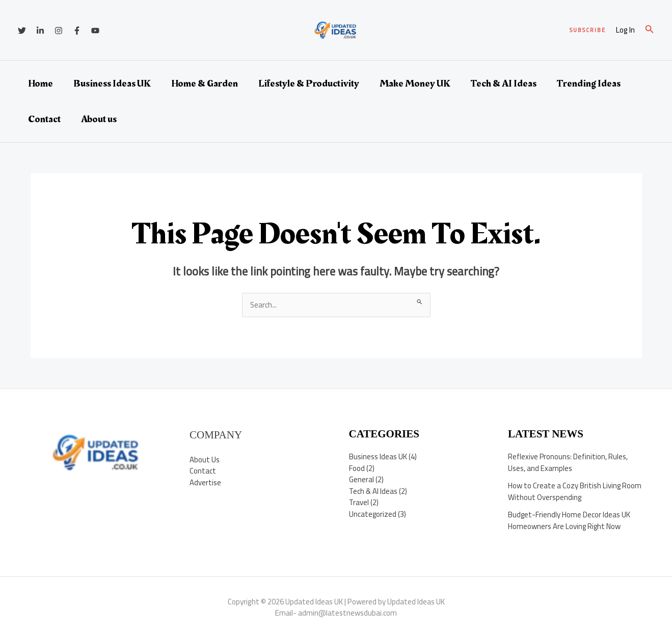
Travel (359, 503)
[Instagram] (59, 31)
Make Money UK (415, 84)
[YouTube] (95, 31)
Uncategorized (373, 514)
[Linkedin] (40, 31)
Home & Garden (205, 84)
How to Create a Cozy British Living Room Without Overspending (565, 492)
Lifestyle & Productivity (309, 84)
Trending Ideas (589, 84)
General (361, 480)
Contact (44, 119)
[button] (588, 30)
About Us (205, 460)
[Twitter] (22, 31)
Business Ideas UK (112, 84)
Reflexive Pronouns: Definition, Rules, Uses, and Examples (568, 463)
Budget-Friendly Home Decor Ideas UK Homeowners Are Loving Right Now (569, 521)
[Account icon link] (625, 30)
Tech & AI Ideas (504, 84)
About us (99, 119)
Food (357, 468)
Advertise (205, 482)
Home (41, 84)
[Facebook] (77, 31)
